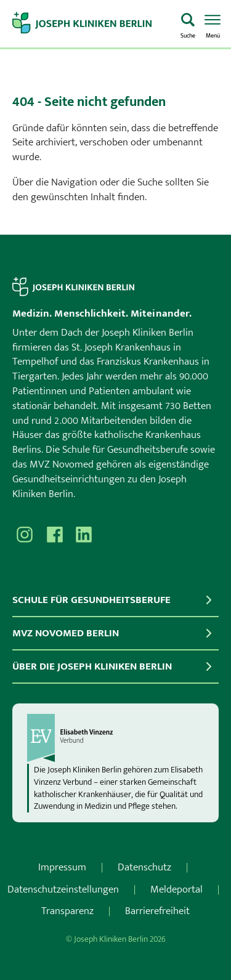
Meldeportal (176, 889)
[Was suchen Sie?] (188, 24)
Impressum (62, 867)
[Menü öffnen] (213, 24)
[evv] (115, 738)
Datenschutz (144, 867)
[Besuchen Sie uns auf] (84, 535)
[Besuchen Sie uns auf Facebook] (54, 535)
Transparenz (67, 911)
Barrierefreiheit (157, 911)
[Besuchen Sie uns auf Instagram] (25, 535)
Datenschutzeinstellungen (63, 889)
